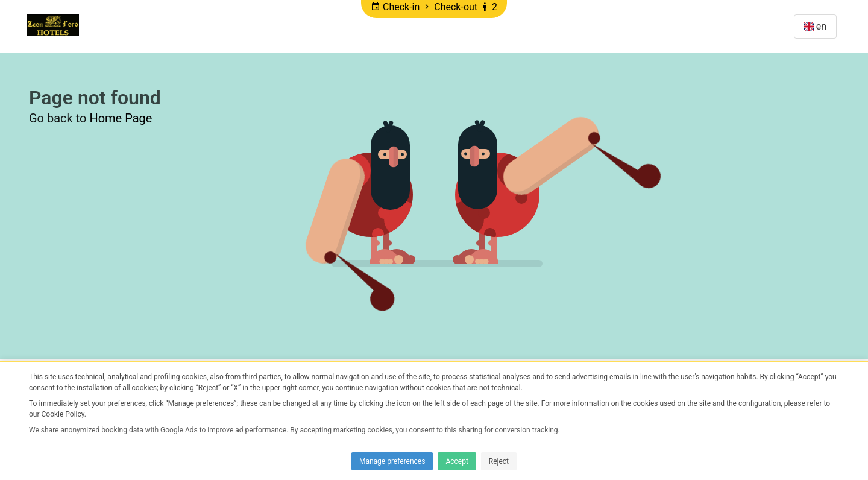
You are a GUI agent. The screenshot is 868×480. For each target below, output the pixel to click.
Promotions (166, 26)
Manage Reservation (727, 26)
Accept (457, 461)
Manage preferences (392, 461)
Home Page (121, 118)
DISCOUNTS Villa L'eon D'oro (435, 26)
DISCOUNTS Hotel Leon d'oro (281, 26)
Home (107, 26)
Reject (499, 461)
